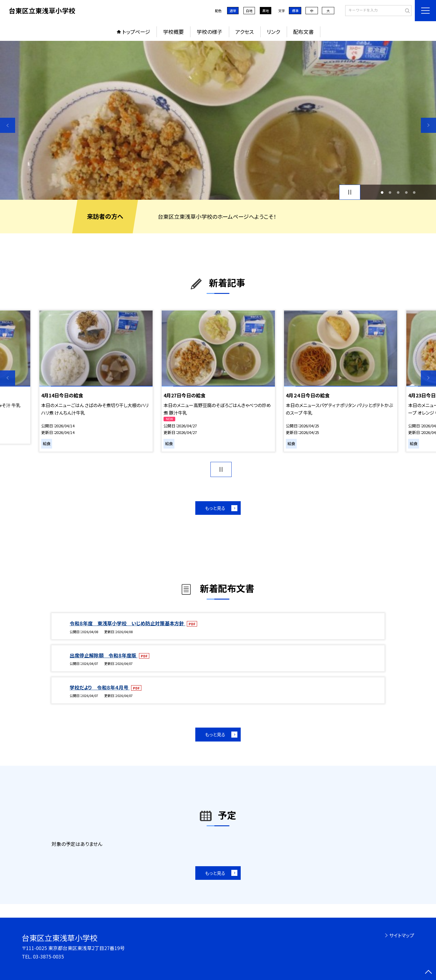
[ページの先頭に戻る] (428, 972)
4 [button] (406, 192)
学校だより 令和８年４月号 (100, 687)
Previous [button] (8, 125)
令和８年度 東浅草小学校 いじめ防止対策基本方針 (127, 623)
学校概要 (173, 32)
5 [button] (414, 192)
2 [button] (390, 192)
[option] (218, 120)
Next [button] (428, 125)
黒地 (266, 11)
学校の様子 (210, 32)
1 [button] (382, 192)
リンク (273, 32)
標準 (295, 11)
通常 (233, 11)
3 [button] (398, 192)
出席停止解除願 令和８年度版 (104, 655)
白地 (249, 11)
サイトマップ (402, 935)
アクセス (244, 32)
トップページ (136, 32)
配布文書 (303, 32)
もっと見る (215, 508)
